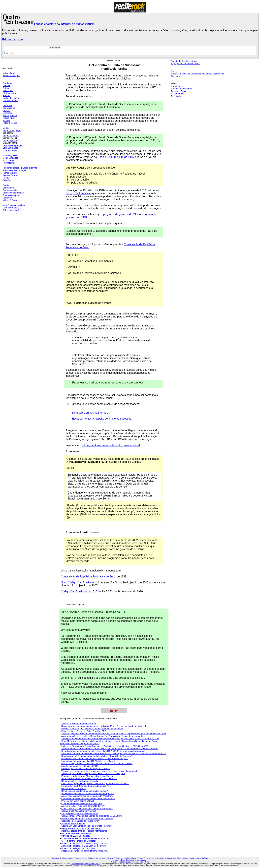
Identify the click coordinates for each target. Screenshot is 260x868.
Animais (6, 86)
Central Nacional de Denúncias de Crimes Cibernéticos (197, 74)
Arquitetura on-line (67, 858)
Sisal (141, 862)
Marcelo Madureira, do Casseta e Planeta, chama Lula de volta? (92, 729)
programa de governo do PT (120, 214)
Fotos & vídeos (10, 123)
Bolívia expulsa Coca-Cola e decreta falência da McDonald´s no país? (95, 759)
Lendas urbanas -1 (12, 208)
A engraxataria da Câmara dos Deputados (81, 828)
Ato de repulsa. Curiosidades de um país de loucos (86, 769)
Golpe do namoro (11, 135)
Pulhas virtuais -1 (11, 210)
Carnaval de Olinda (174, 858)
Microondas (8, 160)
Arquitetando (177, 86)
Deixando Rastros (180, 91)
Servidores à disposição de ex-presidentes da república (88, 793)
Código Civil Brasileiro (79, 193)
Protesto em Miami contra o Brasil (78, 801)
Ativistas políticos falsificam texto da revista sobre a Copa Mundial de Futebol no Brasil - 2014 (114, 734)
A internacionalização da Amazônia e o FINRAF (84, 846)
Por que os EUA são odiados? (76, 836)
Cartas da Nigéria (11, 98)
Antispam (55, 858)
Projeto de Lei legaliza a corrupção (78, 848)
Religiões (7, 180)
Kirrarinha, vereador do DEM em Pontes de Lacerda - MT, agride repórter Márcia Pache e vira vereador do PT (114, 754)
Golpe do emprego (12, 130)
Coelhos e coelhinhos (181, 89)
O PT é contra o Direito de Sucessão (79, 841)
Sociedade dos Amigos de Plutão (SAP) (80, 821)
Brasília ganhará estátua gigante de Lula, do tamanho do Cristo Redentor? (97, 756)
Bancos (6, 95)
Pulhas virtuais (10, 173)
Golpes (6, 128)
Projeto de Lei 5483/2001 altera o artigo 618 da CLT (86, 843)
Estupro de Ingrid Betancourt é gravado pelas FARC (86, 786)
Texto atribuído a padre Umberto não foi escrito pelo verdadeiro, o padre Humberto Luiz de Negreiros (110, 749)
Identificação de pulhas (14, 205)
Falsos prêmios (10, 115)
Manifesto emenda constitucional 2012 (80, 766)
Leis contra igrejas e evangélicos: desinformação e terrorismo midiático (95, 783)
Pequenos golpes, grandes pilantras (20, 168)
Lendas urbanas (10, 148)
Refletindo (176, 96)
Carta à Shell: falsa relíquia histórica (79, 811)
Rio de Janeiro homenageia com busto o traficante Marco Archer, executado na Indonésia (104, 726)
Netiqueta (176, 76)
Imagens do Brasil (202, 858)
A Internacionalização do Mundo (77, 833)
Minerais (114, 862)
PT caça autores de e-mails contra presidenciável (111, 445)
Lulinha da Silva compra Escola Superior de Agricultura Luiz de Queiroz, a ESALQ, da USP (105, 746)
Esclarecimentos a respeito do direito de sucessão (102, 419)
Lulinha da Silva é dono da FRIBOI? (79, 724)
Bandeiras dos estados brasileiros (100, 858)
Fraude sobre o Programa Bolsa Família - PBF (84, 731)
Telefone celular (10, 190)
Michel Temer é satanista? (74, 788)
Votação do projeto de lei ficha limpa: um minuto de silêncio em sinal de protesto (100, 771)
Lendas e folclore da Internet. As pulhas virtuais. (65, 24)
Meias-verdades (10, 158)
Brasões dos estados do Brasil (125, 858)
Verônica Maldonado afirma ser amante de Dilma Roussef (89, 778)
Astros (6, 88)
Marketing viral (10, 155)
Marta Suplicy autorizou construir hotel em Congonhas (87, 818)
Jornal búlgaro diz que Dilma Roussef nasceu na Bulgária (93, 774)
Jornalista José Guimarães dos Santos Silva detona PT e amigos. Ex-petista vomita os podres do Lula (110, 739)
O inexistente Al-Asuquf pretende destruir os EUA (85, 838)
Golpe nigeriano (10, 140)
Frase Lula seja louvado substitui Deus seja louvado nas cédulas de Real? (97, 764)
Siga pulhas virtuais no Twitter (185, 64)
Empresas (8, 113)
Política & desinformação (15, 170)
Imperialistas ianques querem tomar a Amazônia (84, 851)
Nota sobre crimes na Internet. (90, 413)
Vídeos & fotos (10, 200)
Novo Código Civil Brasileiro (77, 583)
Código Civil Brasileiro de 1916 (116, 157)
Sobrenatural (9, 188)
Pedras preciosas (125, 862)
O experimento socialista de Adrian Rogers (82, 803)
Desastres (8, 105)
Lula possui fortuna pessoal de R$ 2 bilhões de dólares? (88, 761)
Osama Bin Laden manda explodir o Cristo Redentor (86, 826)
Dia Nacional (9, 108)
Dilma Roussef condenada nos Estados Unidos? (84, 791)
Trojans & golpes (11, 195)
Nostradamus (9, 163)
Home (147, 862)
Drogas (6, 110)
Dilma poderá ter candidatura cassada (80, 781)
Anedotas (7, 83)
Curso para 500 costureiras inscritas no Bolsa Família (87, 808)
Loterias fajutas (10, 150)
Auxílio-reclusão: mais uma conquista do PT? (83, 806)
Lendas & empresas (12, 145)
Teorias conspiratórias (13, 193)
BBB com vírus (10, 93)
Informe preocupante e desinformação (80, 813)
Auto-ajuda (8, 91)
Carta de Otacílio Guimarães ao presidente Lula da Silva (88, 798)
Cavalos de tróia (10, 100)
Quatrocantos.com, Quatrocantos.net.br (85, 864)
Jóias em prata (188, 858)
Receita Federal (10, 175)
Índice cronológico (11, 76)
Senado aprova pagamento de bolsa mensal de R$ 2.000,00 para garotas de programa (103, 751)
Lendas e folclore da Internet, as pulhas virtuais (130, 860)
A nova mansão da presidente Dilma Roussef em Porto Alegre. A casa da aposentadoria (103, 736)
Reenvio (7, 178)
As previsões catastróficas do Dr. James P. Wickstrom (87, 796)
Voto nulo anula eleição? (73, 823)
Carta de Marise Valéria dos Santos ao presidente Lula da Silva (92, 816)
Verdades (7, 198)
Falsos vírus (8, 118)
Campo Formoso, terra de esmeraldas (152, 858)
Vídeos (136, 862)
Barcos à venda (81, 858)
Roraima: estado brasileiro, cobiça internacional (84, 831)
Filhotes (6, 120)
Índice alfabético (10, 73)
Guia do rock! (178, 94)
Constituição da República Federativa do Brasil (88, 577)
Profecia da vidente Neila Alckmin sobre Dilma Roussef (88, 776)
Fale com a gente (12, 39)
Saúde (6, 185)
